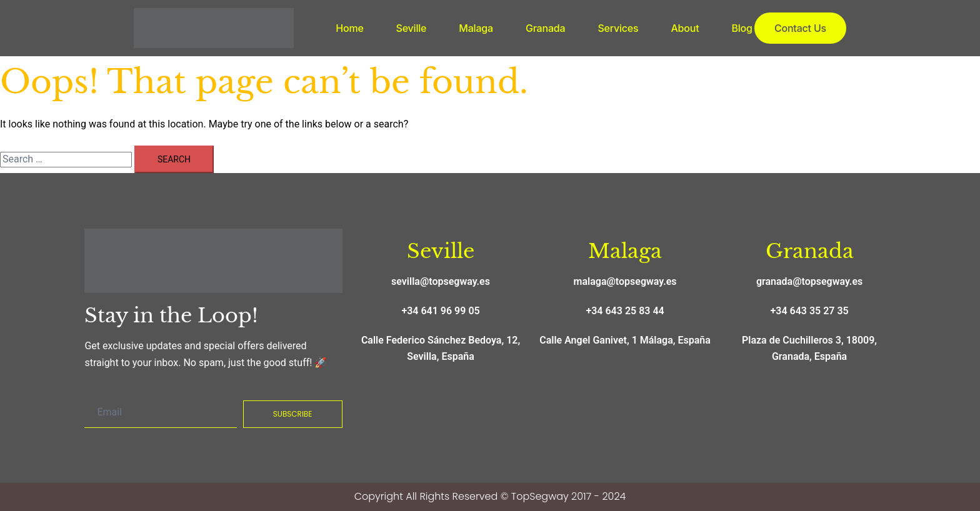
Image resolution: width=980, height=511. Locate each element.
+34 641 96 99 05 (440, 311)
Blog (742, 28)
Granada (545, 28)
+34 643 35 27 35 (809, 311)
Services (618, 28)
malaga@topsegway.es (625, 281)
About (685, 28)
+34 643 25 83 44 (625, 311)
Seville (412, 28)
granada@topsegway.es (809, 281)
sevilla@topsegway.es (441, 281)
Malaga (476, 28)
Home (349, 28)
